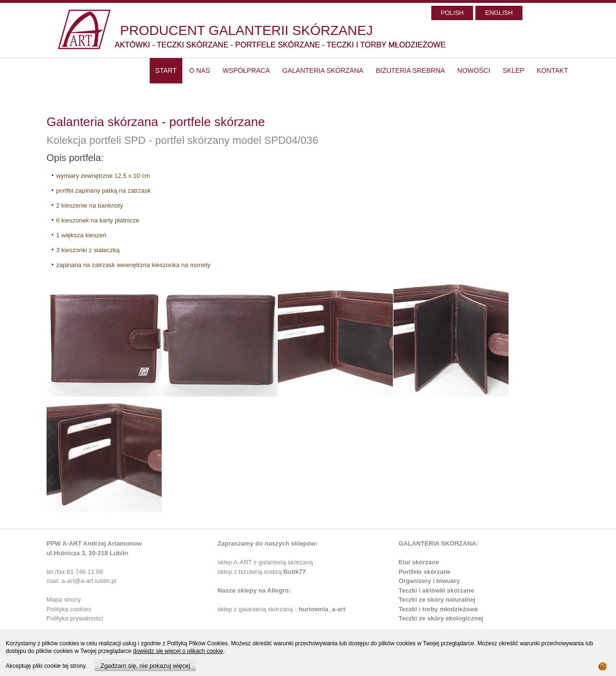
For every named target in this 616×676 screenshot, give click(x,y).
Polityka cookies (69, 609)
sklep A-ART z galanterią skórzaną (265, 562)
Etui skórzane (419, 562)
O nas (200, 70)
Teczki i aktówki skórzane (436, 590)
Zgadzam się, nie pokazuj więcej (145, 666)
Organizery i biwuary (429, 581)
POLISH (452, 13)
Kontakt (552, 70)
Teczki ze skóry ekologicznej (441, 618)
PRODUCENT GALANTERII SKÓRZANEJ (246, 30)
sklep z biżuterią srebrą (261, 572)
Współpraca (246, 70)
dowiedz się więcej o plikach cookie (178, 651)
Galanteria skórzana (323, 70)
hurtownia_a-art (322, 609)
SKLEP (514, 70)
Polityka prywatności (75, 618)
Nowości (474, 70)
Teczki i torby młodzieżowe (438, 609)
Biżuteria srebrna (410, 70)
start (166, 70)
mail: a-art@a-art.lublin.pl (81, 581)
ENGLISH (499, 13)
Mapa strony (64, 600)
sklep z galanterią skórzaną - (258, 609)
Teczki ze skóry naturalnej (437, 600)
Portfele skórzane (425, 572)
